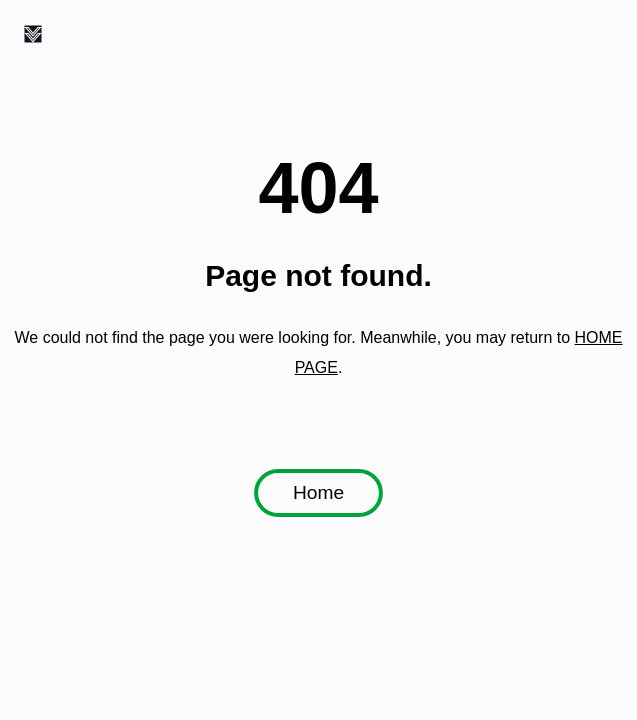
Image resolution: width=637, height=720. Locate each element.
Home (318, 493)
